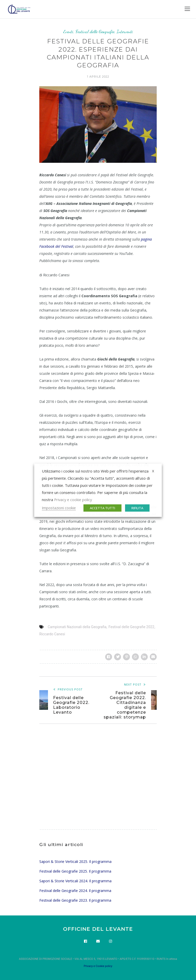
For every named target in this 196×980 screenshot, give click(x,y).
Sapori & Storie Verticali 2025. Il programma (75, 861)
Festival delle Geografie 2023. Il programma (75, 900)
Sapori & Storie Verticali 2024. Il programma (75, 881)
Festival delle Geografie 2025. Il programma (75, 871)
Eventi (68, 32)
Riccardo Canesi (52, 634)
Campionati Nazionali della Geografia (77, 627)
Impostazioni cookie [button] (59, 507)
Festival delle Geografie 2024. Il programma (75, 891)
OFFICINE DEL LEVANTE (98, 929)
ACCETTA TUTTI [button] (102, 508)
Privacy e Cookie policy (98, 966)
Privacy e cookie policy (73, 499)
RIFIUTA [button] (137, 508)
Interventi (125, 32)
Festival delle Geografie (95, 32)
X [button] (153, 471)
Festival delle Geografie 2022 (131, 627)
